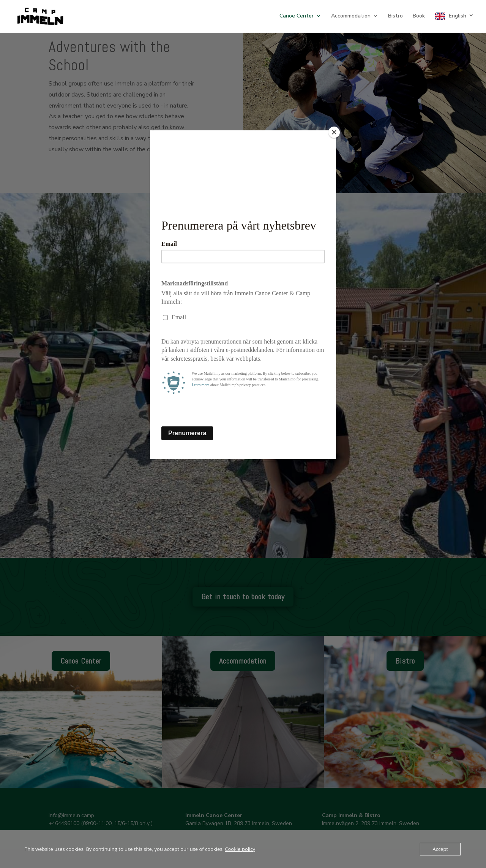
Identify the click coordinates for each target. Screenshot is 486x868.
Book (419, 16)
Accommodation (351, 16)
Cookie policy (240, 849)
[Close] (334, 132)
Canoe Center (297, 16)
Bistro (395, 16)
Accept (440, 849)
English (458, 16)
